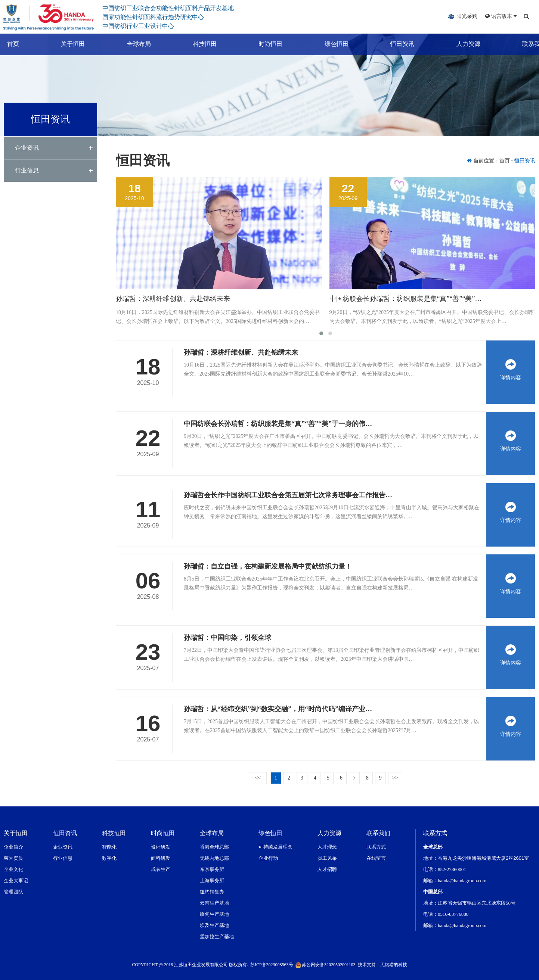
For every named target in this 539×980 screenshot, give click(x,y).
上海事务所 (212, 881)
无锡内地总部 (214, 858)
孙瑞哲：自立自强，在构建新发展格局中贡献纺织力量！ (268, 566)
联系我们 (527, 44)
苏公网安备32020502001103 (326, 965)
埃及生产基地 (214, 925)
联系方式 (376, 847)
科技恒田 (198, 44)
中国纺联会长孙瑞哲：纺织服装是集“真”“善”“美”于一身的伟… (278, 424)
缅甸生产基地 (214, 914)
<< (258, 778)
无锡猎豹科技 (394, 965)
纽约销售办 (212, 892)
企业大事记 (16, 881)
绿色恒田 (329, 44)
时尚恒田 (264, 44)
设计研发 (161, 847)
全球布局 (132, 44)
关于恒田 (66, 44)
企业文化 (13, 869)
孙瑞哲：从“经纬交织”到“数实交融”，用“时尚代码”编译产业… (278, 709)
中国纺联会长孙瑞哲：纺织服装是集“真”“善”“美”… (406, 299)
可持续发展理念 (275, 847)
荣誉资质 (13, 858)
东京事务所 (212, 869)
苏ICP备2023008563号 (272, 965)
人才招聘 (327, 869)
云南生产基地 (214, 903)
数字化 (109, 858)
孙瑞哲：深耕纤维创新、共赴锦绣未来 (173, 299)
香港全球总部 (214, 847)
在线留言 (376, 858)
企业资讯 (27, 148)
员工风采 (327, 858)
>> (395, 778)
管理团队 (13, 892)
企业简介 (13, 847)
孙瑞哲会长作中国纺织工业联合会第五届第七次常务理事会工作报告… (288, 495)
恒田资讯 (395, 44)
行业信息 (27, 170)
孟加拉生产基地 (217, 937)
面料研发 (161, 858)
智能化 (109, 847)
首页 (6, 44)
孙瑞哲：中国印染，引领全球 (227, 638)
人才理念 (327, 847)
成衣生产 (161, 869)
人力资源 (461, 44)
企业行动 (268, 858)
